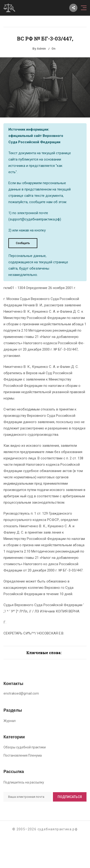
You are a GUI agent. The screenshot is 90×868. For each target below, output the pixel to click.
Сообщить (23, 243)
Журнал (10, 721)
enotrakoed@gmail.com (21, 693)
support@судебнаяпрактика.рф (35, 219)
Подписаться (70, 797)
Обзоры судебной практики (25, 747)
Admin (41, 48)
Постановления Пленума (23, 755)
